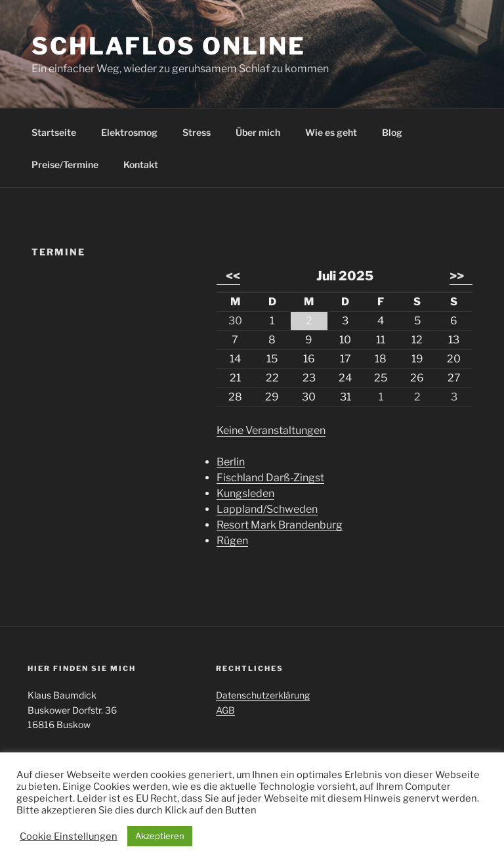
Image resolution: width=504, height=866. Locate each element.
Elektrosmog (129, 132)
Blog (392, 132)
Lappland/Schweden (267, 509)
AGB (225, 710)
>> (457, 276)
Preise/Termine (65, 164)
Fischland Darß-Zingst (270, 478)
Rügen (232, 541)
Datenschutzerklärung (263, 695)
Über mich (258, 132)
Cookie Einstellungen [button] (69, 836)
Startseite (54, 132)
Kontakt (141, 164)
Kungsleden (245, 493)
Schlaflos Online (169, 46)
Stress (197, 132)
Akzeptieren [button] (160, 836)
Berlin (231, 462)
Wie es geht (331, 132)
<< (233, 276)
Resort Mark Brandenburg (280, 525)
